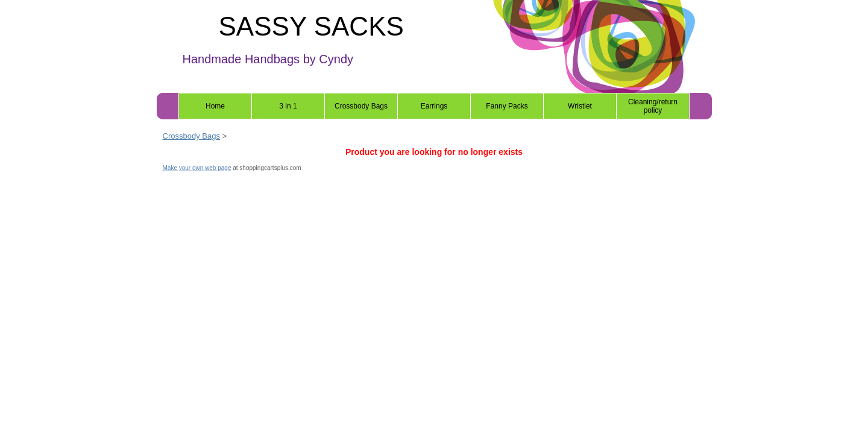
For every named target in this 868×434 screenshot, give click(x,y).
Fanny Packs (507, 106)
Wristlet (580, 106)
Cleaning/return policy (653, 106)
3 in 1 (288, 106)
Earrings (434, 106)
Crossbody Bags (361, 106)
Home (215, 106)
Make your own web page (197, 168)
